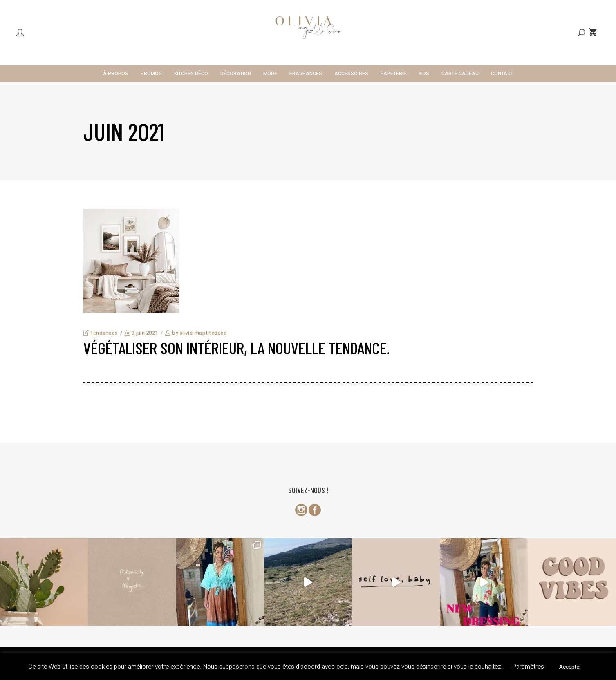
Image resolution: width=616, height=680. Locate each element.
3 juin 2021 (141, 333)
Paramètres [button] (528, 667)
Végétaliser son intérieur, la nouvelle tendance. (236, 348)
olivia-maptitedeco (203, 333)
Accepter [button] (570, 667)
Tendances (104, 333)
